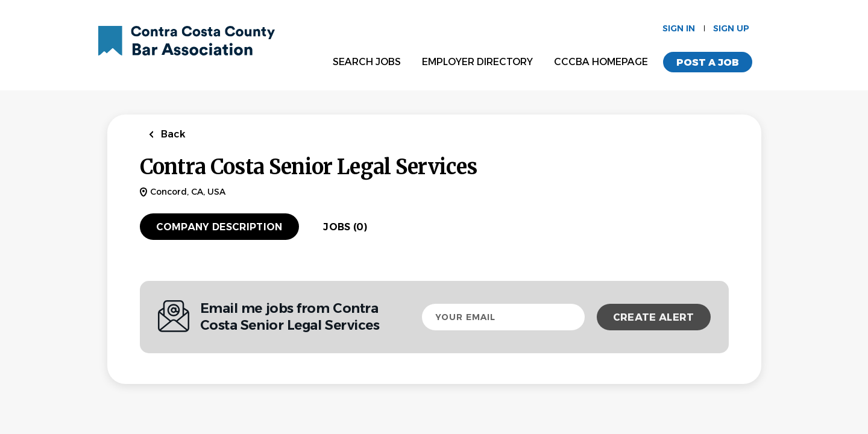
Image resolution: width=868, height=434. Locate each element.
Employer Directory (477, 62)
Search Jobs (367, 62)
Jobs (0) (345, 227)
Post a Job (708, 62)
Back (172, 134)
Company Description (219, 227)
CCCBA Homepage (601, 62)
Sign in (679, 28)
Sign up (731, 28)
